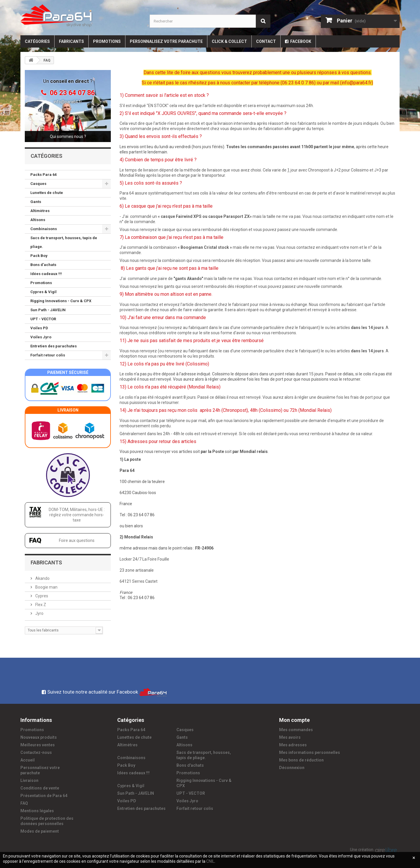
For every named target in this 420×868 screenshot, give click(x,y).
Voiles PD (39, 328)
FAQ (24, 803)
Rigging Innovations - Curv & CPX (61, 301)
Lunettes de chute (47, 193)
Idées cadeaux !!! (46, 274)
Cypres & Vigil (43, 292)
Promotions (107, 41)
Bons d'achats (43, 265)
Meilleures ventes (38, 745)
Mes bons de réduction (301, 760)
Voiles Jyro (41, 337)
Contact (266, 41)
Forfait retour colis (48, 355)
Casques (38, 184)
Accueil (28, 760)
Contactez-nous (36, 752)
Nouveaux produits (39, 737)
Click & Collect (229, 41)
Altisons (38, 220)
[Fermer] (414, 858)
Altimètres (40, 211)
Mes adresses (293, 745)
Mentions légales (37, 811)
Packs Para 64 (43, 175)
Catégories (37, 41)
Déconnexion (292, 768)
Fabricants (71, 41)
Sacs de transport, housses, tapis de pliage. (64, 242)
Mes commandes (296, 730)
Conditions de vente (40, 788)
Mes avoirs (290, 737)
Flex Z (40, 605)
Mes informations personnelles (310, 752)
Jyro (39, 613)
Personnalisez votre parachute (166, 41)
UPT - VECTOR (43, 319)
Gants (36, 202)
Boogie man (46, 587)
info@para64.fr (68, 102)
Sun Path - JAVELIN (48, 310)
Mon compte (294, 720)
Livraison (29, 780)
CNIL (210, 861)
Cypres (41, 596)
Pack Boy (39, 256)
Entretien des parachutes (54, 346)
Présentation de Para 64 (44, 796)
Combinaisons (44, 229)
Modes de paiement (40, 831)
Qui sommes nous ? (68, 136)
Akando (42, 578)
